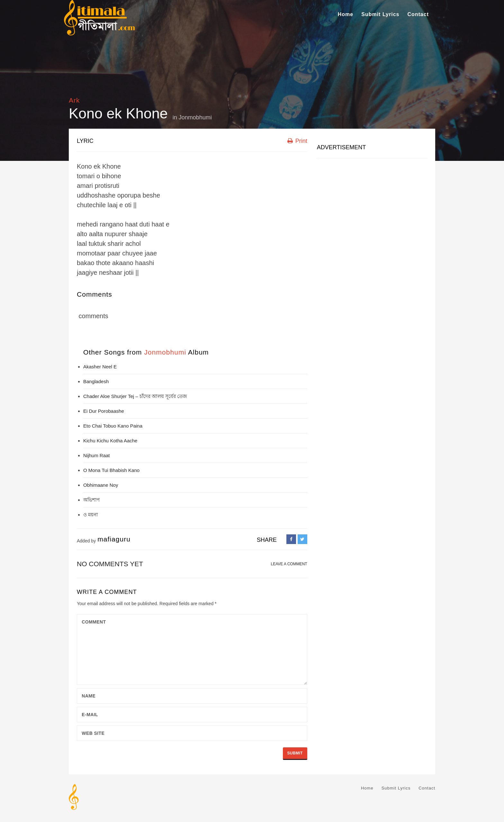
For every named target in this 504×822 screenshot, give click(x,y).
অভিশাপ (91, 500)
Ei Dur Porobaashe (104, 411)
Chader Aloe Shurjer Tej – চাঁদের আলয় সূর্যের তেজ (135, 396)
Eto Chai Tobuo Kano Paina (113, 426)
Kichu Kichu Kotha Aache (110, 441)
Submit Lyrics (380, 14)
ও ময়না (90, 515)
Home (346, 14)
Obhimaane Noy (101, 485)
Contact (418, 14)
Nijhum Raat (97, 455)
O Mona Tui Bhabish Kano (111, 470)
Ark (74, 100)
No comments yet (110, 564)
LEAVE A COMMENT (289, 564)
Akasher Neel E (100, 367)
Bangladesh (96, 381)
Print (297, 141)
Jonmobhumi (195, 117)
